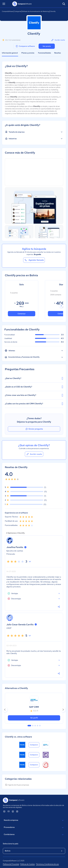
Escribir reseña (58, 40)
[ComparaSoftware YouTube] (9, 811)
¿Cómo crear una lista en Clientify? (34, 395)
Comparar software (25, 46)
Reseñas (58, 53)
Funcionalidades (45, 53)
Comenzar (22, 314)
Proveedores (34, 828)
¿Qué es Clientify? (34, 378)
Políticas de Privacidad (11, 864)
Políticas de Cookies (28, 864)
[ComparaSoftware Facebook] (13, 811)
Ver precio (47, 46)
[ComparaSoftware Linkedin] (4, 811)
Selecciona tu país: (11, 844)
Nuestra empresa (34, 820)
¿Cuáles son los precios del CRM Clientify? (34, 404)
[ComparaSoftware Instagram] (17, 811)
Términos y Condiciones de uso (47, 864)
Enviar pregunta (34, 429)
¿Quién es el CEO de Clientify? (34, 387)
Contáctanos (34, 835)
